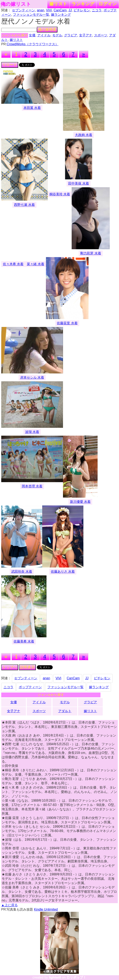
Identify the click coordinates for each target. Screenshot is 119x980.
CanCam (60, 10)
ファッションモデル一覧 (31, 15)
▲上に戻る (9, 905)
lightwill (55, 977)
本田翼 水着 (32, 108)
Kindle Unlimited (46, 909)
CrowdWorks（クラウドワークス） (32, 44)
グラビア (71, 35)
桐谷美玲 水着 (60, 194)
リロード (10, 65)
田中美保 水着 (78, 183)
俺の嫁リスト (16, 4)
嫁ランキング (61, 15)
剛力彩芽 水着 (91, 253)
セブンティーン (23, 10)
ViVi (49, 10)
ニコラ (97, 10)
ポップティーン (30, 687)
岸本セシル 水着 (32, 377)
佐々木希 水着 (13, 264)
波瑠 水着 (32, 432)
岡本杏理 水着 (32, 486)
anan (41, 10)
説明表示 (27, 667)
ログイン (108, 4)
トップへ (10, 667)
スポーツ (101, 35)
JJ (70, 10)
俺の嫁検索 (47, 30)
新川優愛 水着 (80, 502)
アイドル (44, 35)
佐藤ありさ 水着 (63, 572)
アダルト (65, 711)
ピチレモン (82, 10)
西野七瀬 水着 (24, 205)
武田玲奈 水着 (22, 572)
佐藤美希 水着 (24, 641)
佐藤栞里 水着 (67, 323)
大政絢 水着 (84, 135)
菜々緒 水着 (35, 264)
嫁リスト (58, 4)
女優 (32, 35)
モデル (57, 35)
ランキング (83, 4)
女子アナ (86, 35)
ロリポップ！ (76, 977)
